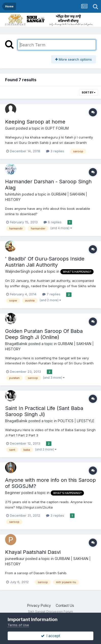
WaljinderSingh (18, 271)
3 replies (55, 151)
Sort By (89, 92)
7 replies (51, 294)
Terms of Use (18, 625)
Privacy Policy (39, 605)
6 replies (53, 222)
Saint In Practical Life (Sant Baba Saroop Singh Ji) (44, 411)
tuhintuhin (13, 194)
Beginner (13, 493)
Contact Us (65, 605)
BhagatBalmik (16, 344)
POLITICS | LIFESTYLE (76, 421)
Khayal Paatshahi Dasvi (33, 552)
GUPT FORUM (57, 128)
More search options (74, 59)
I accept (51, 636)
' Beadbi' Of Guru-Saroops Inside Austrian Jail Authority (45, 262)
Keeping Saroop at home (35, 122)
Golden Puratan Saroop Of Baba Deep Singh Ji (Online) (44, 334)
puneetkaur (15, 559)
